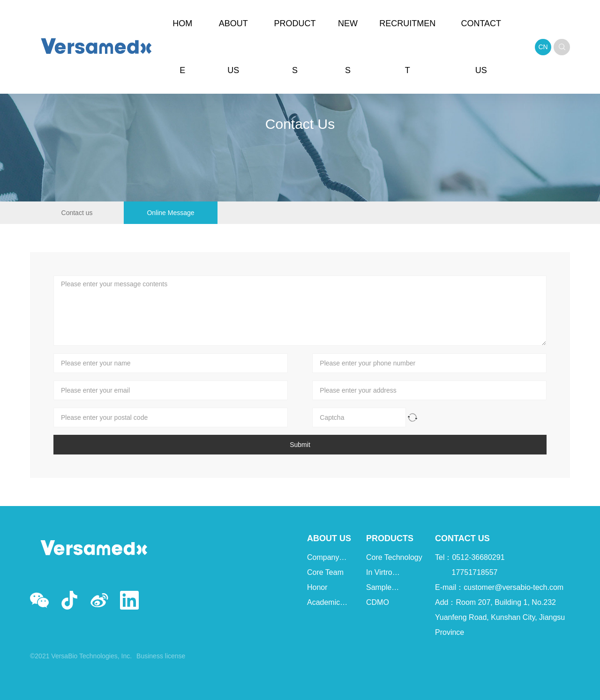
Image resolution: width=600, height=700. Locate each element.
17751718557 (475, 572)
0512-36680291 (478, 557)
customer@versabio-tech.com (514, 587)
